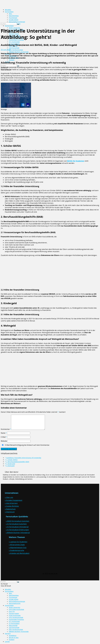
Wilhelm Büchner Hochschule (19, 52)
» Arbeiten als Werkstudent (19, 553)
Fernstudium (9, 12)
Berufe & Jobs (14, 637)
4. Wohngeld (10, 466)
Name (4, 433)
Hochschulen (9, 605)
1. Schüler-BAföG (12, 460)
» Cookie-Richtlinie (12, 506)
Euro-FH (12, 611)
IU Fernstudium (14, 623)
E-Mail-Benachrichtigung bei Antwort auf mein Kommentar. (25, 445)
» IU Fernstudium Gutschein (16, 524)
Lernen (7, 641)
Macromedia (13, 625)
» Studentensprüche (16, 550)
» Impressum (10, 512)
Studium (12, 60)
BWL (10, 593)
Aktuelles (8, 10)
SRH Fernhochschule (16, 50)
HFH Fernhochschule (16, 617)
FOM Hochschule (15, 615)
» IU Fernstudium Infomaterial (17, 527)
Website (4, 441)
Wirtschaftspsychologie (17, 601)
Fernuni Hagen (14, 613)
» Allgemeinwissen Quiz (18, 548)
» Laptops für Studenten (18, 542)
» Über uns (9, 497)
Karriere (8, 633)
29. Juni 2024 (6, 50)
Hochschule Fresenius (16, 619)
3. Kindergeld (11, 464)
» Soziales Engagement (14, 500)
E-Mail (4, 437)
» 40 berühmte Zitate (17, 545)
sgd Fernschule (14, 48)
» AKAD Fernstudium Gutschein (18, 521)
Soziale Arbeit (14, 599)
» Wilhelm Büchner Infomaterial (18, 533)
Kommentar (6, 429)
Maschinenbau (14, 595)
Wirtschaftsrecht (15, 603)
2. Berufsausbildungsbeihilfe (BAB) (18, 462)
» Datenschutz (10, 509)
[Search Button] (18, 66)
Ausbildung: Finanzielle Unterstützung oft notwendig (24, 458)
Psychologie (13, 597)
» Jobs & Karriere (11, 503)
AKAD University (15, 607)
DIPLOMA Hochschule (16, 609)
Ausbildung (13, 635)
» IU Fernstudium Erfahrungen (17, 530)
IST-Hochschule (14, 42)
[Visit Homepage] (14, 6)
